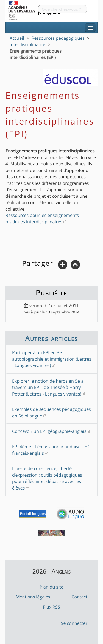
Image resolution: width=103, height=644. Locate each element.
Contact (79, 597)
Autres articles (51, 338)
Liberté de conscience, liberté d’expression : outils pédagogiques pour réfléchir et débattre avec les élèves (47, 478)
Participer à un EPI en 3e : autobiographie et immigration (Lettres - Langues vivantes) (52, 359)
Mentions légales (33, 597)
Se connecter (74, 623)
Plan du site (51, 587)
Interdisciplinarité (27, 44)
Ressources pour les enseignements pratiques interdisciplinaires (42, 218)
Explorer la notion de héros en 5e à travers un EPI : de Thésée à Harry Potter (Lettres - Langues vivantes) (48, 387)
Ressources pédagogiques (58, 38)
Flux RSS (51, 607)
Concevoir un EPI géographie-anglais (49, 431)
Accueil (17, 38)
